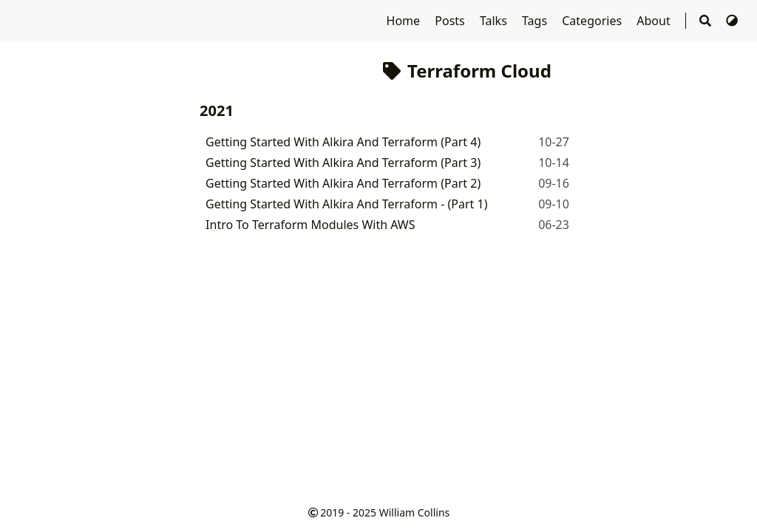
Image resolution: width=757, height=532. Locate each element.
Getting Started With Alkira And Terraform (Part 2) (343, 183)
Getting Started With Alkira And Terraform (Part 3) (343, 163)
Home (405, 21)
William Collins (415, 512)
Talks (495, 21)
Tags (536, 21)
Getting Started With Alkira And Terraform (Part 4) (343, 142)
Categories (593, 21)
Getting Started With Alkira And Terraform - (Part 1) (346, 204)
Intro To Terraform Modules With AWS (310, 225)
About (655, 21)
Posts (451, 21)
